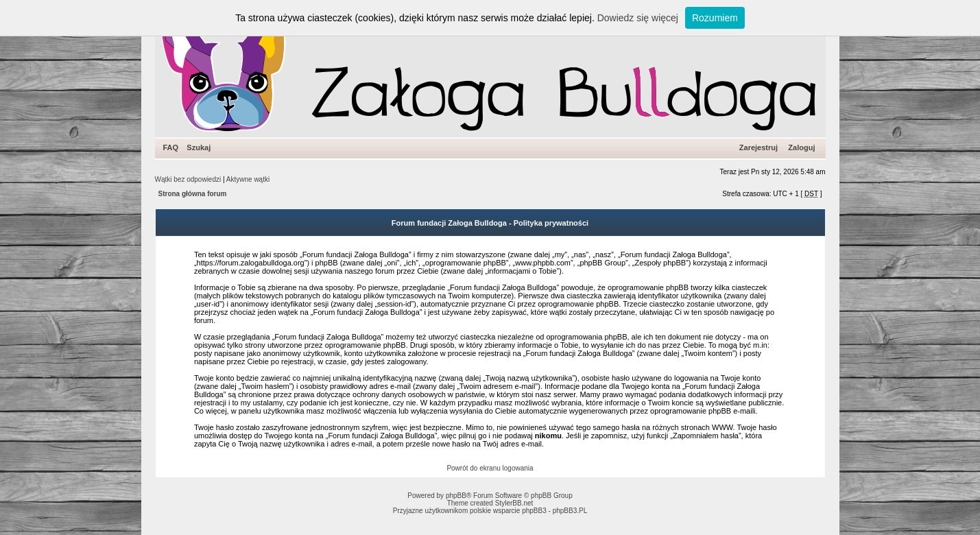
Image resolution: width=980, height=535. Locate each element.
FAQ (171, 147)
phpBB (456, 496)
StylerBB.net (514, 503)
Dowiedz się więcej (638, 18)
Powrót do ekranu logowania (490, 468)
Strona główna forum (193, 194)
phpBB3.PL (570, 511)
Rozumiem (715, 18)
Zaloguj (801, 147)
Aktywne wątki (248, 179)
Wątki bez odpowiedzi (188, 179)
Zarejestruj (758, 147)
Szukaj (199, 147)
